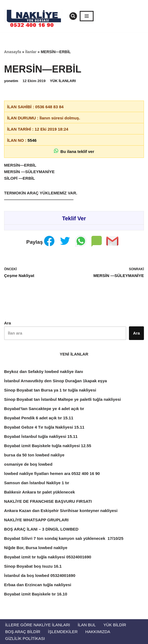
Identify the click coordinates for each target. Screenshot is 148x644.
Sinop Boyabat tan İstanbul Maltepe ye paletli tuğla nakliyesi (62, 399)
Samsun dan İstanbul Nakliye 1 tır (37, 483)
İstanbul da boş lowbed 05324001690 (40, 575)
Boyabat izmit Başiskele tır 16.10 (36, 594)
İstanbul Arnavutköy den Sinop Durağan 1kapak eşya (55, 381)
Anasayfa (13, 52)
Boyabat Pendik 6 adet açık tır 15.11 (39, 418)
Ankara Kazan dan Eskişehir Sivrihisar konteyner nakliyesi (61, 511)
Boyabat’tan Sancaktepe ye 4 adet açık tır (44, 409)
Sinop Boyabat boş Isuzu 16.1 (33, 566)
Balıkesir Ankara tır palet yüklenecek (39, 492)
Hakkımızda (98, 632)
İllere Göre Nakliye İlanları (38, 625)
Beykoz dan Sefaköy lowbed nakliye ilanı (44, 371)
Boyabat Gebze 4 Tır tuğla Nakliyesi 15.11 (44, 427)
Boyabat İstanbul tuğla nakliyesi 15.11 (41, 436)
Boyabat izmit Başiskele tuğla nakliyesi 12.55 (48, 446)
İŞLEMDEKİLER (63, 632)
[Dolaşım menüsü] (87, 16)
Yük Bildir (115, 625)
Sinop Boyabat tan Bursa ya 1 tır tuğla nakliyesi (50, 390)
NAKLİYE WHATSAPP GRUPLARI (36, 520)
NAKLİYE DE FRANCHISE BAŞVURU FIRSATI (48, 501)
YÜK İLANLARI (63, 81)
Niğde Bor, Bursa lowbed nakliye (36, 548)
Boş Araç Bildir (23, 632)
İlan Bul (87, 625)
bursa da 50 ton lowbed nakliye (34, 455)
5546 (32, 140)
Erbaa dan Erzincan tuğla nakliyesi (38, 585)
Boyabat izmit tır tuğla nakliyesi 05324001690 (48, 557)
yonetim (11, 81)
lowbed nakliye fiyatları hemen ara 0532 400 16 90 (52, 473)
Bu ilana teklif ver (74, 151)
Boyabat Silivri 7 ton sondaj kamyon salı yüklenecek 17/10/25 (64, 538)
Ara (7, 323)
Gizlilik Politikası (25, 638)
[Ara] (73, 16)
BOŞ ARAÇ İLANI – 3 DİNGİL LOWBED (41, 529)
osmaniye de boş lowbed (28, 464)
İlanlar (31, 52)
